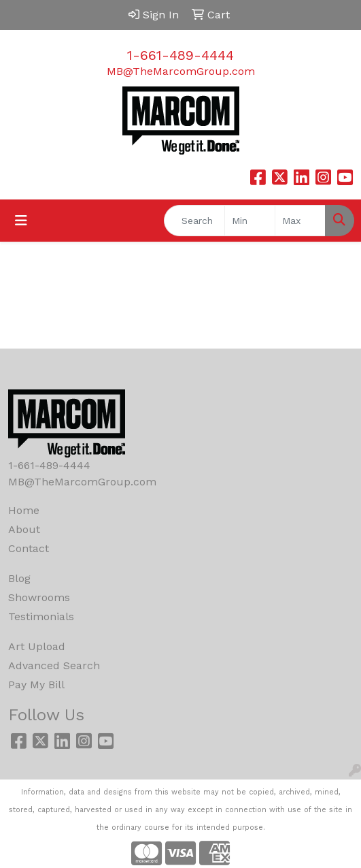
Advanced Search (54, 665)
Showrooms (39, 597)
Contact (29, 548)
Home (24, 510)
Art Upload (37, 646)
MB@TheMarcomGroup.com (181, 71)
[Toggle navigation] (21, 221)
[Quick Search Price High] (300, 221)
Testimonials (41, 616)
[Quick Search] (194, 221)
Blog (19, 578)
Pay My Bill (36, 685)
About (24, 529)
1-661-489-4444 (180, 55)
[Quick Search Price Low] (250, 221)
